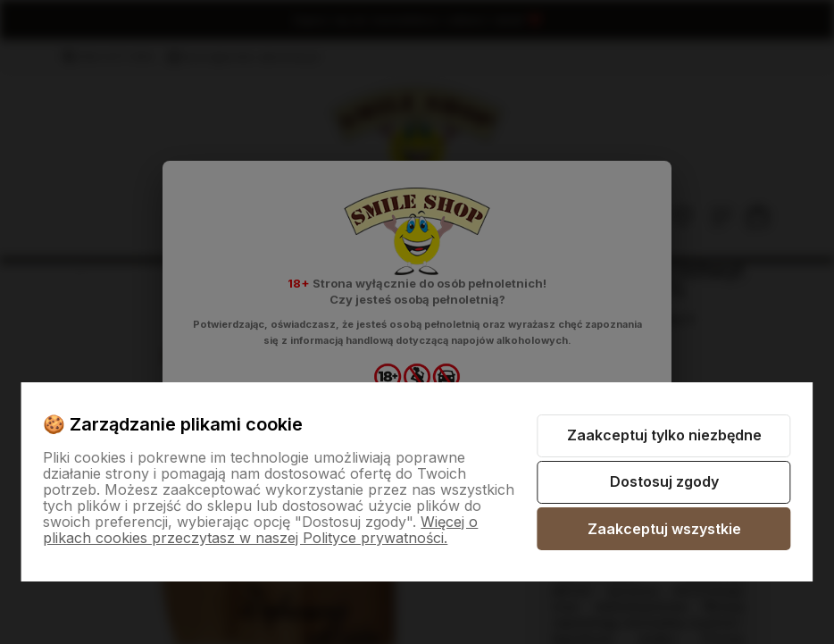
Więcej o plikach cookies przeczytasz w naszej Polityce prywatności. (260, 530)
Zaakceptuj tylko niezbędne (664, 435)
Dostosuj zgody (664, 481)
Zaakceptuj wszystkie (664, 529)
